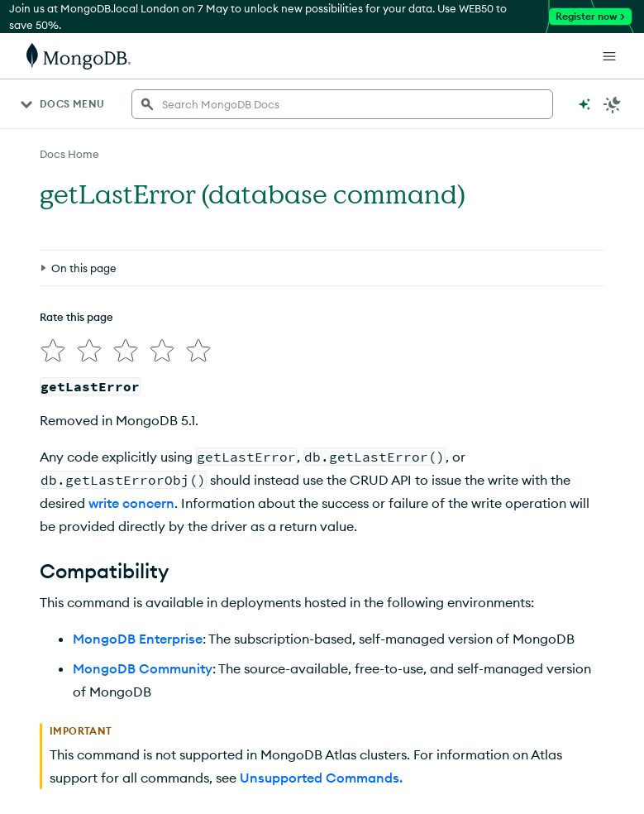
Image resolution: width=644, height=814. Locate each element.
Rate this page (76, 317)
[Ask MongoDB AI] (584, 104)
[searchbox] (342, 104)
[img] (53, 351)
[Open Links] (609, 56)
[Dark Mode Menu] (613, 104)
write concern (131, 503)
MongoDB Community (143, 668)
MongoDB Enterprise (138, 639)
